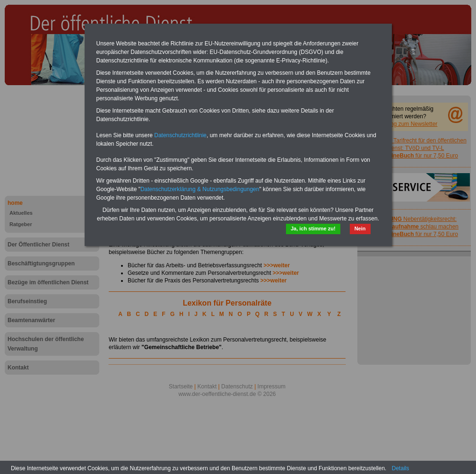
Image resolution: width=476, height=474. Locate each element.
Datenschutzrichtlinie (180, 135)
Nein (360, 228)
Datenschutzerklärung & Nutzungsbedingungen (200, 189)
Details (401, 468)
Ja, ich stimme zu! (313, 228)
